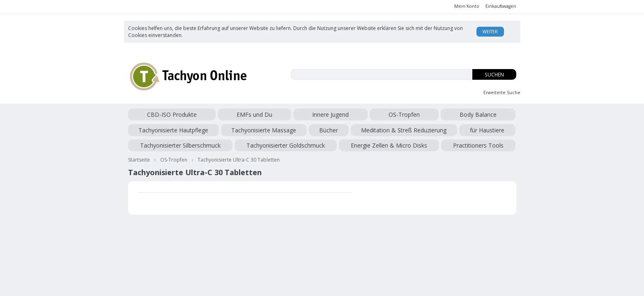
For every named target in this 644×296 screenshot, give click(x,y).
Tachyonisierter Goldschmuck (374, 128)
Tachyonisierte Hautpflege (363, 114)
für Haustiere (232, 128)
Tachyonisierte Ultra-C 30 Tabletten (239, 156)
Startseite (139, 156)
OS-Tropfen (271, 114)
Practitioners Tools (153, 142)
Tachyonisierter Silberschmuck (292, 128)
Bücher (476, 114)
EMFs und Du (197, 114)
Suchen (494, 75)
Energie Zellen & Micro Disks (453, 128)
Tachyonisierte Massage (432, 114)
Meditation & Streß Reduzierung (171, 128)
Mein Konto (467, 6)
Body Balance (307, 114)
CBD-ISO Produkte (153, 114)
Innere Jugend (236, 114)
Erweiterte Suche (502, 92)
